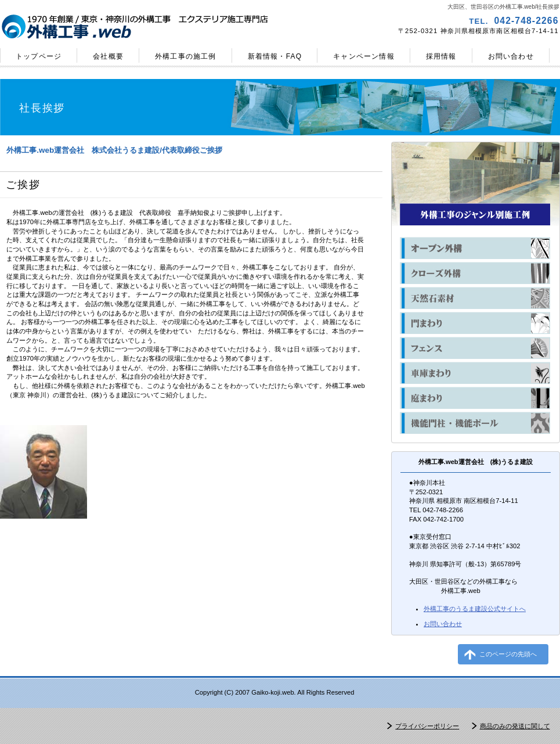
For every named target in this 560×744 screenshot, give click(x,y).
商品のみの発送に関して (515, 726)
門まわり (475, 323)
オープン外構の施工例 (475, 248)
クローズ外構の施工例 (475, 273)
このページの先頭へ (508, 654)
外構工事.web (138, 27)
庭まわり (475, 398)
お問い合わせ (443, 624)
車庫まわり (475, 373)
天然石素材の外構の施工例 (475, 298)
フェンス (475, 348)
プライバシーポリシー (427, 726)
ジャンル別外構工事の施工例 (475, 214)
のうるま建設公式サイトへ (475, 609)
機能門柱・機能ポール (475, 423)
